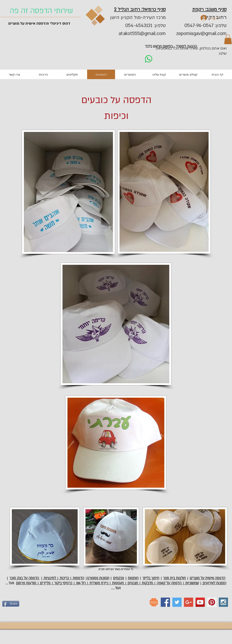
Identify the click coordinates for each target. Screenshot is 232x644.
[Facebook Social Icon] (165, 602)
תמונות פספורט (98, 578)
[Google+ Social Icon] (189, 602)
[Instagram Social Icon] (223, 602)
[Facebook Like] (51, 606)
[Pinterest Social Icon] (212, 602)
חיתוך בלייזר (151, 578)
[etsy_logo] (154, 602)
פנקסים (118, 578)
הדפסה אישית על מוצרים (207, 578)
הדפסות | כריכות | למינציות (63, 578)
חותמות (133, 578)
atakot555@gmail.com (142, 34)
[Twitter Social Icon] (177, 602)
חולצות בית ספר (175, 578)
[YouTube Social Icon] (200, 602)
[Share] (11, 604)
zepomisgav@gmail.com (201, 34)
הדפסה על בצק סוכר (25, 578)
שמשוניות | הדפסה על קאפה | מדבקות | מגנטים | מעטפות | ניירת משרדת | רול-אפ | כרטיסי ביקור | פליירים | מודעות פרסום (107, 583)
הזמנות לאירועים (214, 583)
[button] (228, 39)
